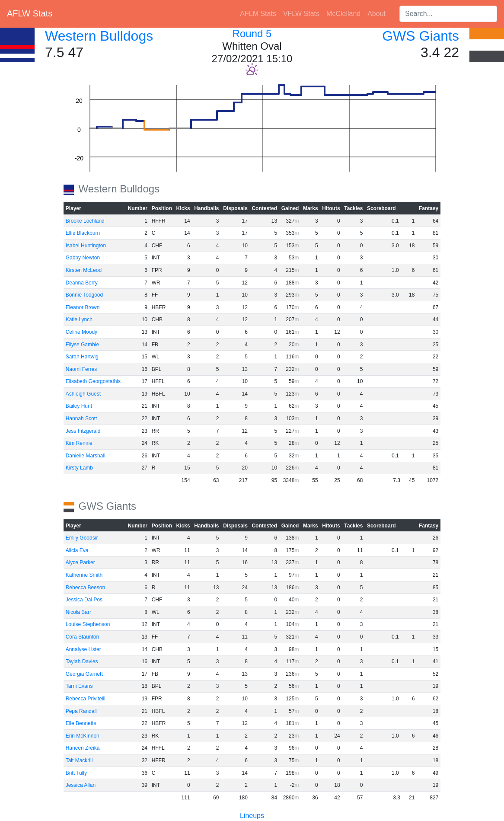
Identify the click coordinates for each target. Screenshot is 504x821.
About (376, 14)
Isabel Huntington (86, 246)
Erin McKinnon (83, 736)
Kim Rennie (79, 443)
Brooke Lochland (85, 221)
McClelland (343, 14)
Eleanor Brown (83, 307)
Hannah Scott (81, 418)
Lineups (252, 816)
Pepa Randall (81, 711)
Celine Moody (81, 332)
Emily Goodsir (82, 538)
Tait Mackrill (79, 760)
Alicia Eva (77, 550)
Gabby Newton (83, 258)
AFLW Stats (30, 13)
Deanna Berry (82, 283)
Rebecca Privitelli (86, 699)
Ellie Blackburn (83, 233)
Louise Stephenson (88, 624)
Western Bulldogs (99, 36)
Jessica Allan (81, 785)
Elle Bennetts (81, 723)
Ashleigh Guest (83, 394)
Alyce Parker (80, 562)
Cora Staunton (82, 637)
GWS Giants (421, 36)
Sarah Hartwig (82, 357)
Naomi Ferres (81, 369)
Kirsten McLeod (84, 270)
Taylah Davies (82, 661)
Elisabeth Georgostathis (93, 381)
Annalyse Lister (83, 649)
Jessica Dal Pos (84, 600)
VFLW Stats (301, 14)
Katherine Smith (84, 575)
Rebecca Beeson (85, 588)
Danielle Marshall (86, 456)
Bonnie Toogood (85, 295)
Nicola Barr (78, 612)
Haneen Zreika (83, 748)
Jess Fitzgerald (83, 431)
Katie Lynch (79, 319)
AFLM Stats (258, 14)
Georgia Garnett (84, 674)
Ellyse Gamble (82, 345)
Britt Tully (76, 773)
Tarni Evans (79, 686)
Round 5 (252, 34)
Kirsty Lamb (79, 468)
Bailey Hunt (79, 406)
